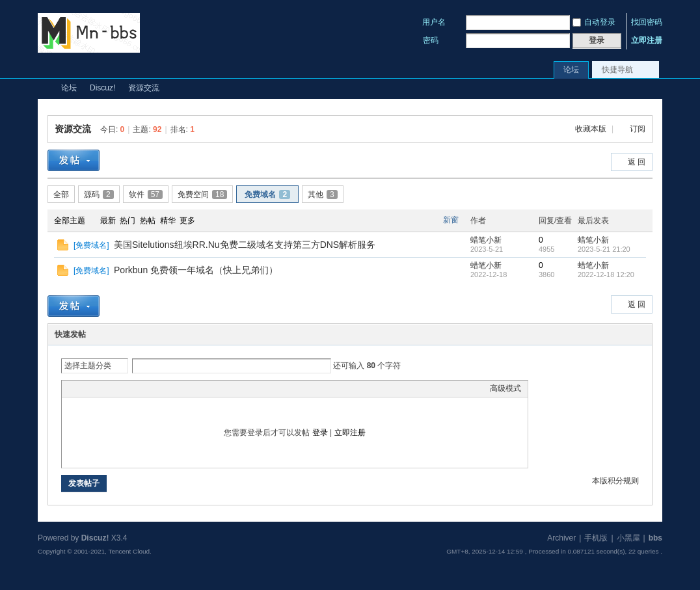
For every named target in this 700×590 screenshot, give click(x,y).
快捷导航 (617, 70)
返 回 (637, 162)
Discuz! (102, 88)
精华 (168, 221)
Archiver (561, 538)
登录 (320, 433)
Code (150, 388)
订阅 (638, 129)
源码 (99, 194)
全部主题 (70, 221)
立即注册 (647, 40)
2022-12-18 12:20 (606, 275)
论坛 (571, 70)
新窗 (451, 220)
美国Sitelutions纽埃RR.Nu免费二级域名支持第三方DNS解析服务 (245, 245)
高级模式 (505, 388)
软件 (146, 194)
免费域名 (267, 194)
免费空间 (202, 194)
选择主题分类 (88, 366)
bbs (655, 538)
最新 (108, 221)
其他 (323, 194)
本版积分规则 (615, 481)
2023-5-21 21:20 (604, 249)
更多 (187, 221)
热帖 (148, 221)
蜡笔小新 (486, 240)
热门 (128, 221)
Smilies (166, 388)
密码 (431, 40)
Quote (133, 388)
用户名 (434, 22)
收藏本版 (592, 129)
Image (101, 388)
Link (117, 388)
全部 (61, 194)
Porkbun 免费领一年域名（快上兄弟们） (196, 270)
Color (85, 388)
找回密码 (647, 22)
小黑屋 (628, 538)
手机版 (596, 538)
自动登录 (594, 22)
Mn (43, 88)
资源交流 (144, 88)
